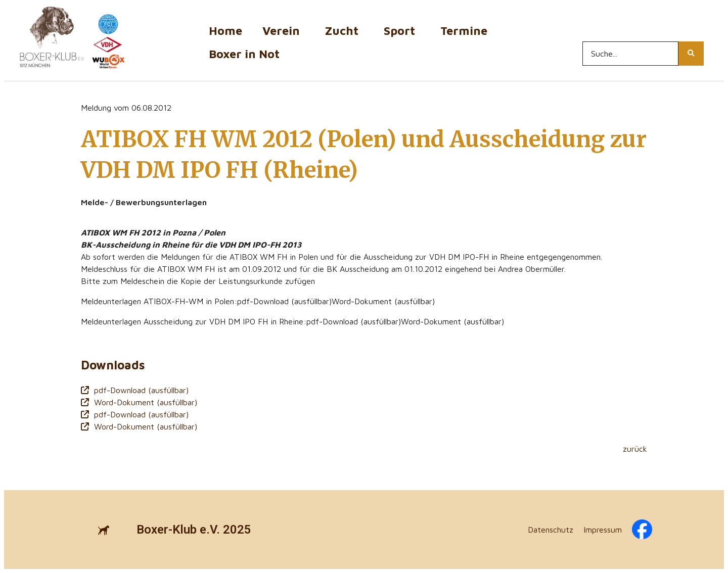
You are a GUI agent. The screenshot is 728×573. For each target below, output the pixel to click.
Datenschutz (551, 530)
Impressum (603, 530)
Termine (466, 31)
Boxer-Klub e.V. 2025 (194, 530)
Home (225, 31)
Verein (284, 31)
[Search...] (630, 54)
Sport (402, 31)
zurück (635, 449)
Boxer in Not (244, 54)
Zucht (344, 31)
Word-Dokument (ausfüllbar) (139, 402)
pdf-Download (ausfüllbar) (135, 390)
